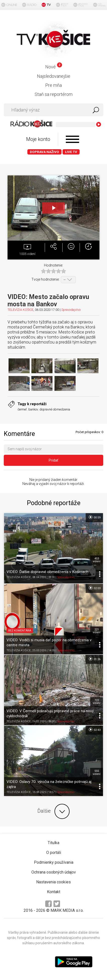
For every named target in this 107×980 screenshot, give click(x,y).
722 (97, 702)
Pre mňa (54, 85)
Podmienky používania (54, 862)
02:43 (94, 730)
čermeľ (22, 409)
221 (97, 631)
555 (97, 772)
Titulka (54, 843)
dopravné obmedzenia (55, 409)
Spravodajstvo (71, 310)
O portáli (54, 853)
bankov (33, 409)
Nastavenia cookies (54, 882)
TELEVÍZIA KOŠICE (20, 310)
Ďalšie (54, 811)
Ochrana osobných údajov (54, 872)
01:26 (94, 659)
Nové (54, 67)
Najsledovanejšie (54, 76)
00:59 (94, 517)
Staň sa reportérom (54, 94)
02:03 (94, 588)
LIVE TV (71, 152)
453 (97, 560)
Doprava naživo (44, 152)
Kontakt (54, 892)
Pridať (54, 460)
